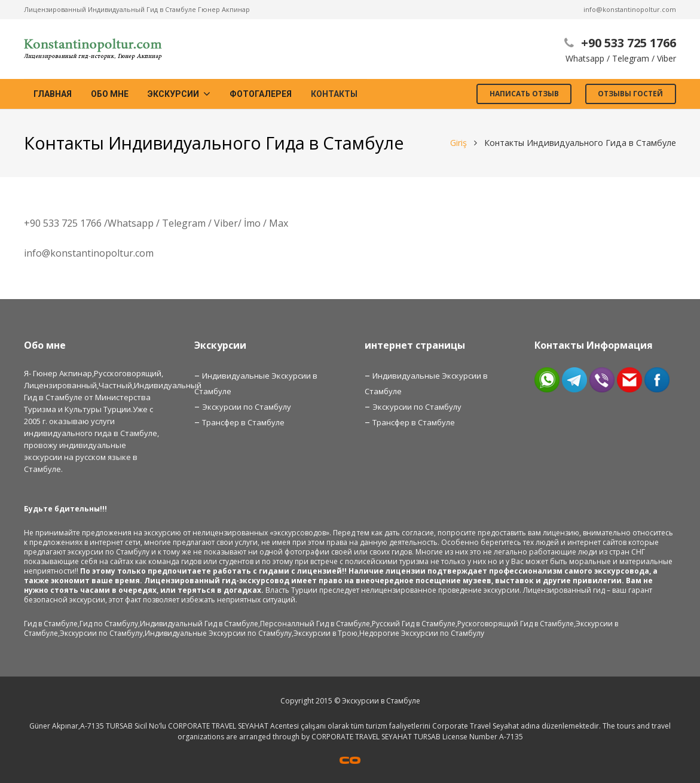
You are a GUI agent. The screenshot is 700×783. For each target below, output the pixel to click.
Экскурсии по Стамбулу (247, 407)
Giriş (458, 143)
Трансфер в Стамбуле (243, 422)
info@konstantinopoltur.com (630, 9)
